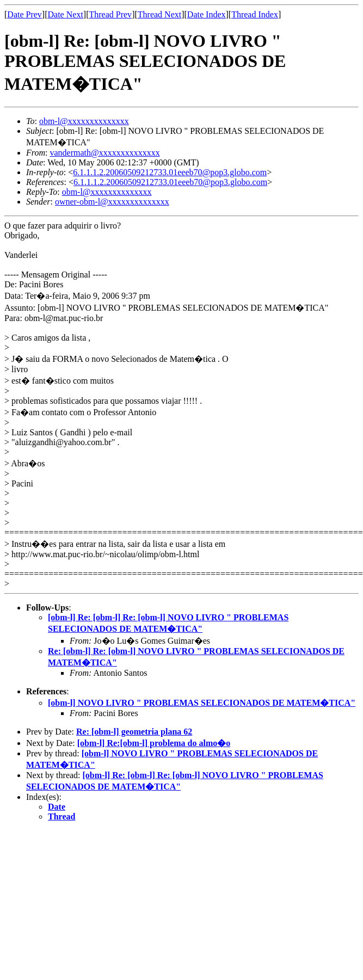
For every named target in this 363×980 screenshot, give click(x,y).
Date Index (207, 14)
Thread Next (159, 14)
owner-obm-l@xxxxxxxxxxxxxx (112, 202)
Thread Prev (110, 14)
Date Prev (24, 14)
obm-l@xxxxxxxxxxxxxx (84, 121)
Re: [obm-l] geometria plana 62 (134, 732)
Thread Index (255, 14)
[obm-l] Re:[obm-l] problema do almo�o (154, 743)
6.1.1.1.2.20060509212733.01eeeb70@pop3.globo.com (170, 172)
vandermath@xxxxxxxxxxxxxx (104, 153)
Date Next (66, 14)
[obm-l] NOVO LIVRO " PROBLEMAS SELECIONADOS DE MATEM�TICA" (202, 703)
